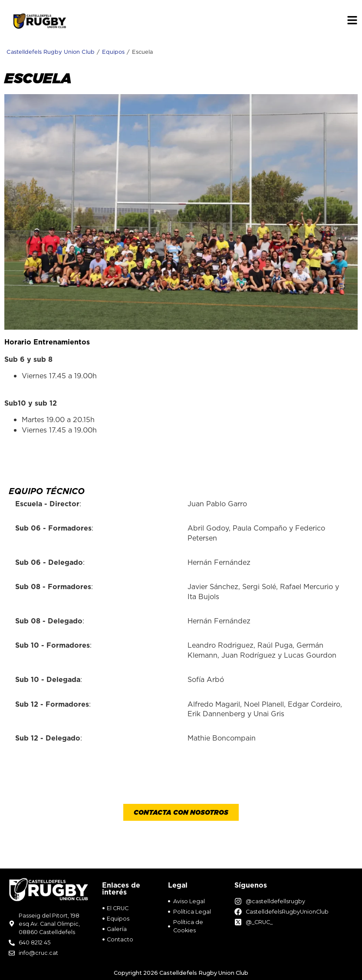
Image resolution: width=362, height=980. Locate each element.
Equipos (113, 52)
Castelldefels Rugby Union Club (51, 52)
